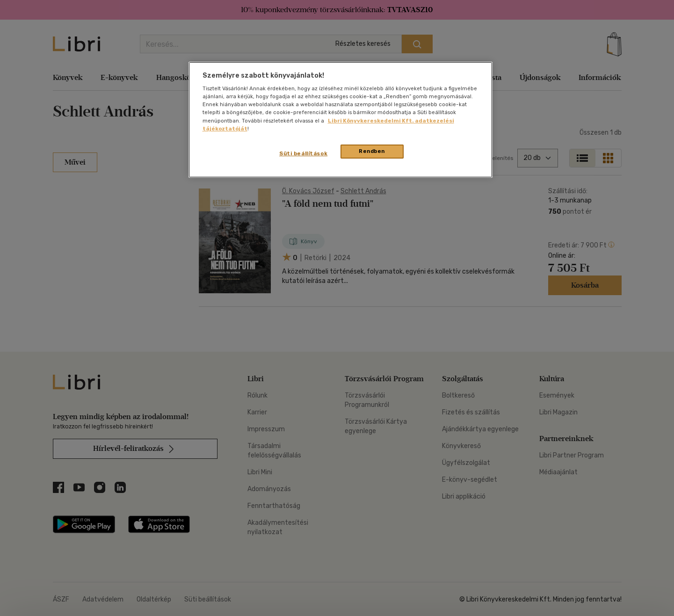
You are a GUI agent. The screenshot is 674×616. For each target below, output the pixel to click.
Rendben (372, 151)
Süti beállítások (303, 153)
